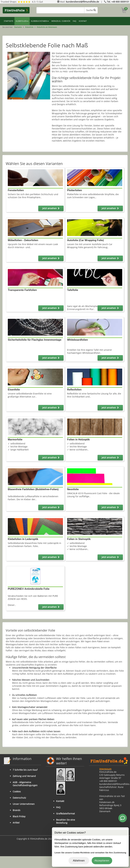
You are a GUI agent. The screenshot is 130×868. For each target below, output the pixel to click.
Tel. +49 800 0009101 (118, 2)
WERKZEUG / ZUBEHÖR (61, 21)
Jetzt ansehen (51, 208)
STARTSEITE (9, 21)
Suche (91, 10)
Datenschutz (19, 798)
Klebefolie (29, 27)
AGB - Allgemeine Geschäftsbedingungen (25, 784)
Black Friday (19, 816)
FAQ (75, 21)
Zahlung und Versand (24, 776)
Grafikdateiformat (65, 814)
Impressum (105, 769)
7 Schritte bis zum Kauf (25, 770)
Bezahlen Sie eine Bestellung (66, 821)
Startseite (18, 27)
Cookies (17, 791)
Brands (17, 810)
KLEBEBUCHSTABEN (40, 21)
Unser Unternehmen (24, 804)
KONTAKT (83, 21)
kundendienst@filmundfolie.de (82, 2)
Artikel (16, 823)
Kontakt (60, 801)
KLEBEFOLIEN (22, 21)
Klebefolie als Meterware (47, 27)
